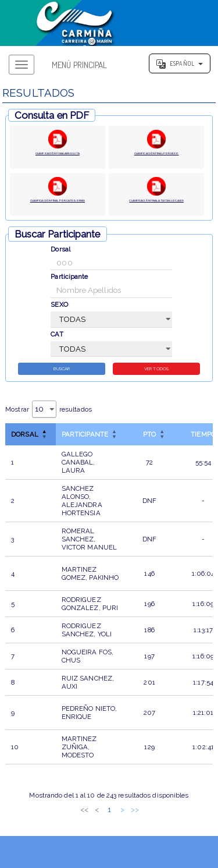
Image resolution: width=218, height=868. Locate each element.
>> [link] (174, 812)
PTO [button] (149, 437)
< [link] (57, 812)
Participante (69, 278)
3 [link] (95, 812)
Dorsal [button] (25, 437)
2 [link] (83, 812)
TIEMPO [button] (203, 437)
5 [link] (121, 812)
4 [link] (108, 812)
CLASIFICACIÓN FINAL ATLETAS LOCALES (157, 204)
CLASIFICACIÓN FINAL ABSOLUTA (57, 157)
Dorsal (60, 250)
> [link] (162, 812)
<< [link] (45, 812)
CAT (57, 335)
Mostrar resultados (49, 413)
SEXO (59, 306)
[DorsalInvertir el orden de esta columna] (31, 437)
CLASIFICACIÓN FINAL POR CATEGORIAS (57, 204)
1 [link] (70, 812)
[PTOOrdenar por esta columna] (149, 437)
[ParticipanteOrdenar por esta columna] (91, 437)
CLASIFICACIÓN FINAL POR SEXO (157, 157)
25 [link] (149, 812)
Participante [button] (85, 437)
